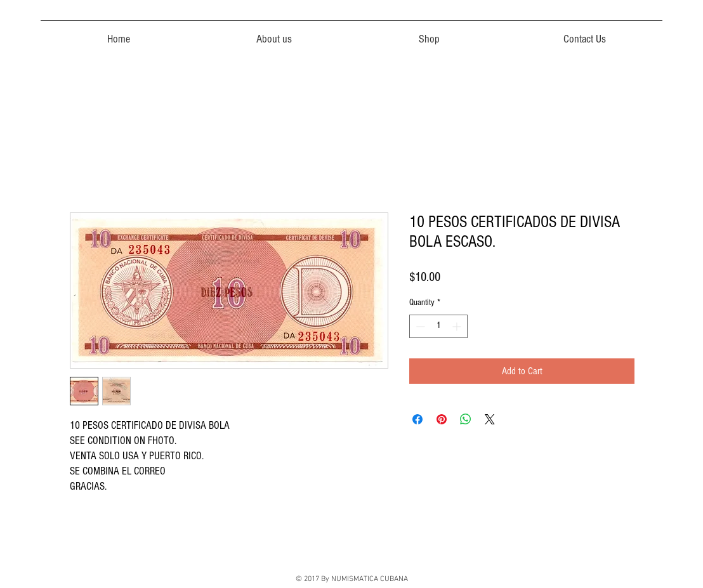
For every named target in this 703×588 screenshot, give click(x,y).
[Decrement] (419, 326)
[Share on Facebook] (417, 419)
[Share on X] (490, 419)
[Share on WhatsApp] (466, 419)
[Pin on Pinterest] (442, 419)
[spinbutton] (438, 326)
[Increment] (458, 326)
